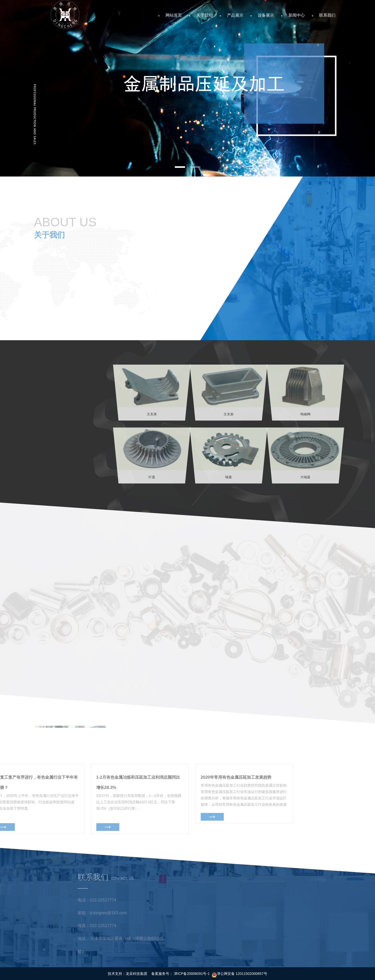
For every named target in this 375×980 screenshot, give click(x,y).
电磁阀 (305, 395)
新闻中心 (305, 15)
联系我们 (335, 15)
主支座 (152, 395)
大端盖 (305, 458)
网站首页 (182, 15)
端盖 (229, 458)
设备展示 (274, 15)
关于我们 (212, 15)
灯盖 (152, 458)
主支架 (229, 395)
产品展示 (243, 15)
